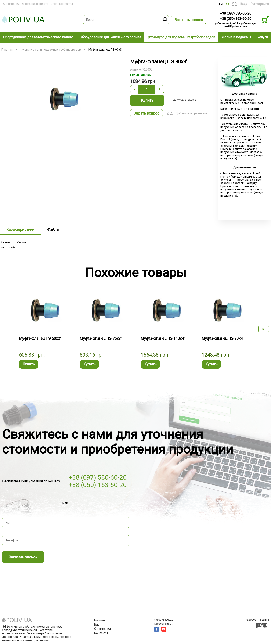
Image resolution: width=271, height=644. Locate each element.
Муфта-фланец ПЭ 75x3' (101, 338)
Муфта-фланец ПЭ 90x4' (223, 338)
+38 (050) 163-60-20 (236, 19)
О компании (11, 4)
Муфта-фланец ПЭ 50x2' (40, 338)
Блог (54, 4)
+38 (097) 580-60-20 (236, 13)
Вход (244, 4)
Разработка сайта (257, 620)
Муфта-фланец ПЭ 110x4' (163, 338)
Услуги (263, 37)
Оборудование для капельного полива (110, 37)
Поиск (165, 20)
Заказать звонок (189, 20)
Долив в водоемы (236, 37)
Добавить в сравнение (192, 113)
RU (227, 4)
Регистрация (260, 4)
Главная (7, 50)
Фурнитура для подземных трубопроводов (181, 37)
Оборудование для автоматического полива (38, 37)
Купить (147, 100)
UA (221, 4)
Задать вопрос (147, 113)
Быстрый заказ (184, 100)
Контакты (66, 4)
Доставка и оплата (35, 4)
